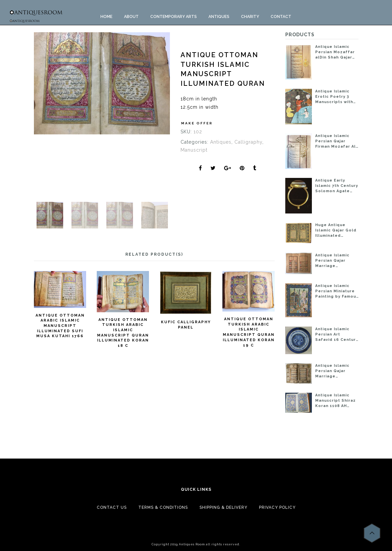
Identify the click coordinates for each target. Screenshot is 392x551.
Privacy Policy (277, 507)
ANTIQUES (219, 17)
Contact (281, 17)
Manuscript (194, 150)
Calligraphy (248, 142)
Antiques (221, 142)
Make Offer (197, 123)
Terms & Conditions (163, 507)
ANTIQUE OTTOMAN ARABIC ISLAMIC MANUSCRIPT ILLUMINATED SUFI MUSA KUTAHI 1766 (60, 326)
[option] (102, 83)
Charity (250, 17)
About (131, 17)
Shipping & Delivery (223, 507)
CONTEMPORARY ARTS (174, 17)
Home (106, 17)
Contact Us (112, 507)
